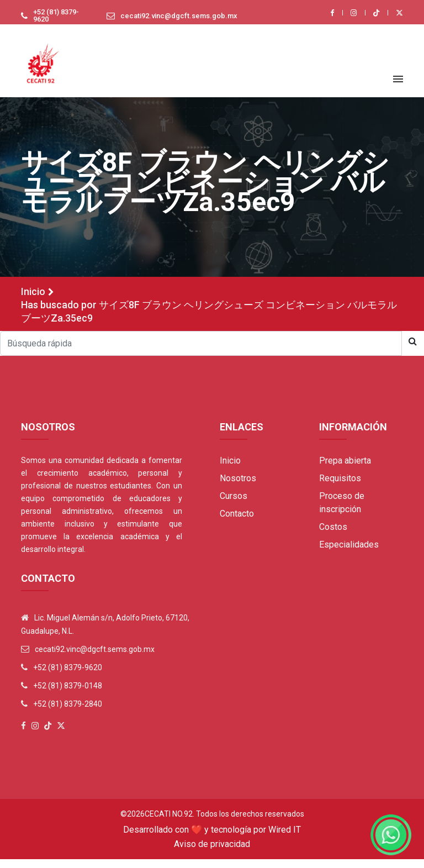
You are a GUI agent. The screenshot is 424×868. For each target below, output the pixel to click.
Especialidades (349, 553)
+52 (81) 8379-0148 (68, 695)
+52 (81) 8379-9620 (48, 20)
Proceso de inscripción (342, 511)
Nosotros (238, 487)
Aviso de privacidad (212, 853)
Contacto (237, 522)
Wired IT (285, 838)
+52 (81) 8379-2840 (68, 713)
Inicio (33, 300)
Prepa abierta (345, 469)
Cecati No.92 (169, 823)
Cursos (234, 505)
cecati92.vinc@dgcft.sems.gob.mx (174, 20)
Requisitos (340, 487)
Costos (333, 536)
